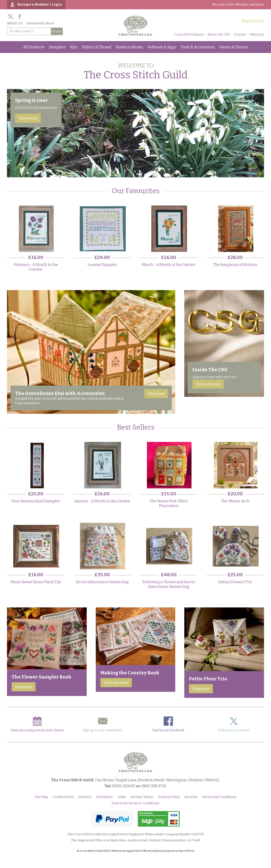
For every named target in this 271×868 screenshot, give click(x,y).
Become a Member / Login (40, 5)
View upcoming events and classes (37, 724)
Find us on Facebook (168, 724)
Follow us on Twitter (234, 724)
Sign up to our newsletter (103, 724)
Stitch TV (15, 23)
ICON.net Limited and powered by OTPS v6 (167, 851)
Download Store (40, 23)
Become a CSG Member (238, 5)
